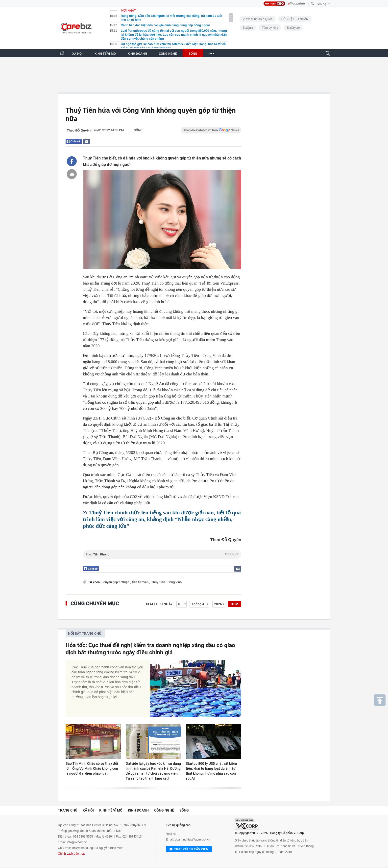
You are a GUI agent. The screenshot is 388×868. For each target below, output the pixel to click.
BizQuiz (248, 28)
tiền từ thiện (141, 582)
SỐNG (193, 54)
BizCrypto (293, 28)
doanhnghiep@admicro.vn (192, 840)
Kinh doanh (138, 810)
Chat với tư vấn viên (189, 849)
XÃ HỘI (77, 54)
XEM (235, 604)
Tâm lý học (270, 28)
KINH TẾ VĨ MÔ (105, 54)
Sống (138, 130)
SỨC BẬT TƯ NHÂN (295, 19)
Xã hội (88, 810)
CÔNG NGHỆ (168, 54)
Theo (162, 554)
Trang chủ (68, 810)
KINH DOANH (137, 54)
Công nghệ (164, 810)
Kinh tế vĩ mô (111, 810)
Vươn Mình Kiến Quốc (258, 19)
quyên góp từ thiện (117, 582)
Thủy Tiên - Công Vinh (166, 582)
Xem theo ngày (159, 604)
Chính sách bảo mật (71, 854)
